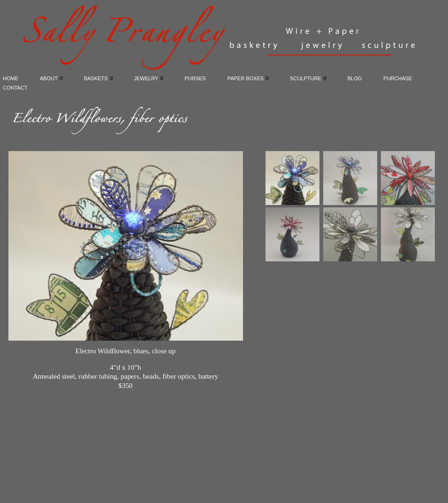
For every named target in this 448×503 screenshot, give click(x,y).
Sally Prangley (220, 481)
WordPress (224, 492)
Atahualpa (266, 492)
